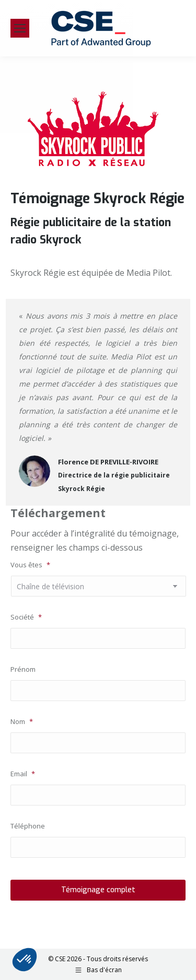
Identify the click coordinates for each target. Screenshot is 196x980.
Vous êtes (30, 565)
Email (23, 774)
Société (26, 617)
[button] (25, 960)
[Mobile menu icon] (20, 28)
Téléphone (28, 826)
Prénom (23, 669)
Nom (22, 721)
